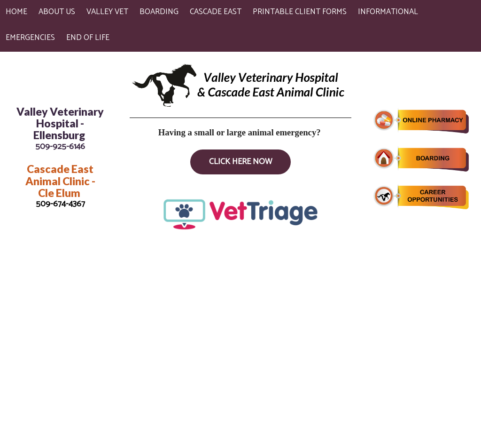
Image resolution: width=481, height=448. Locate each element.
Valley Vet (107, 12)
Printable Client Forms (300, 12)
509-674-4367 (60, 204)
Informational (388, 12)
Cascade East (216, 12)
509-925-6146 (60, 147)
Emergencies (30, 38)
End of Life (88, 38)
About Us (57, 12)
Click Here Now (240, 162)
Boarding (159, 12)
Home (16, 12)
